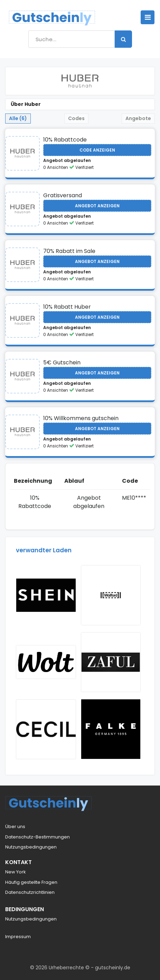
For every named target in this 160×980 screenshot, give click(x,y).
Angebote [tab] (138, 118)
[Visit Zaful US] (111, 662)
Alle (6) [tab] (18, 118)
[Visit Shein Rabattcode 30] (46, 595)
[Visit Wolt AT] (46, 662)
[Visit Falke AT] (111, 729)
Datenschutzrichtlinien (30, 892)
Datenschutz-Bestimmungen (37, 837)
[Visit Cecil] (46, 729)
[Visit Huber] (22, 153)
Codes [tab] (76, 118)
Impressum (18, 937)
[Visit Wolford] (111, 595)
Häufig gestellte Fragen (31, 882)
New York (16, 872)
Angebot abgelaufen (67, 160)
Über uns (15, 827)
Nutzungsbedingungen (31, 847)
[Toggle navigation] (148, 17)
